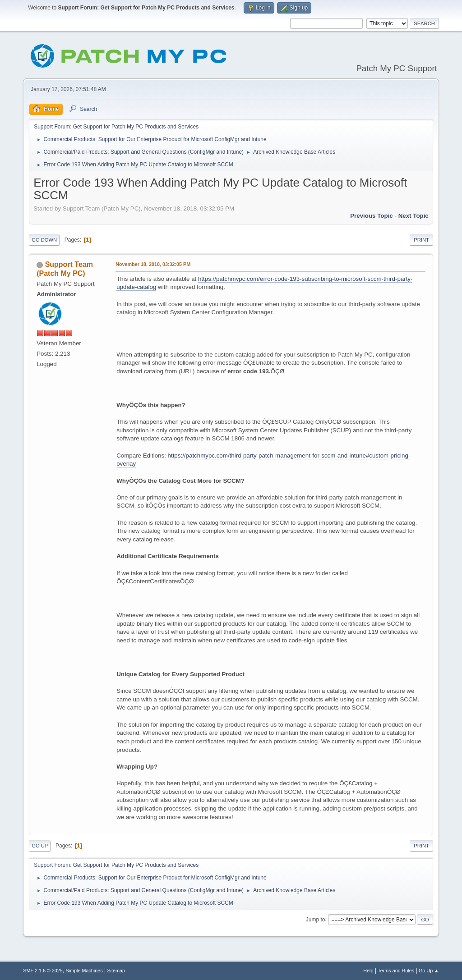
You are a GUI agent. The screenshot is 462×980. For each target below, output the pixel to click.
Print (421, 240)
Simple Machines (84, 971)
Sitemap (116, 971)
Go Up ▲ (429, 971)
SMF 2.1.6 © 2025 (43, 971)
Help (368, 971)
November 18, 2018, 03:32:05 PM (153, 264)
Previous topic (372, 216)
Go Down (44, 240)
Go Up (40, 846)
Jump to (316, 919)
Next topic (413, 216)
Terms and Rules (396, 971)
